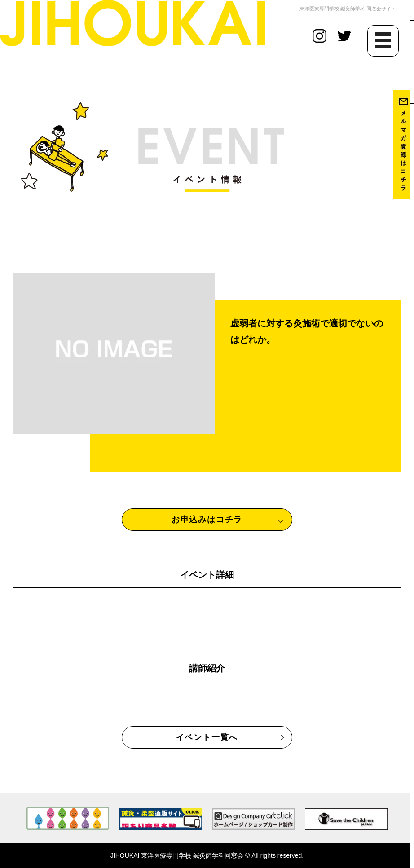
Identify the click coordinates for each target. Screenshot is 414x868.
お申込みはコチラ (207, 520)
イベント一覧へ (207, 737)
